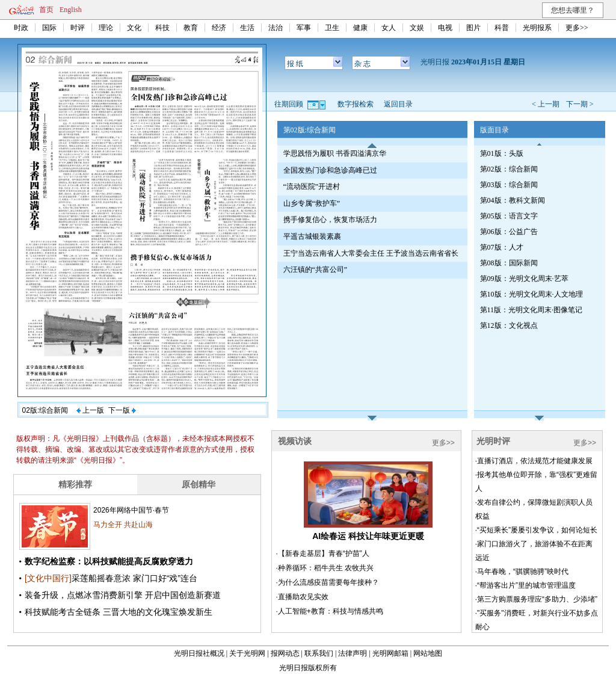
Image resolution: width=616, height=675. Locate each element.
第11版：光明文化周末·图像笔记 (531, 310)
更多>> (577, 28)
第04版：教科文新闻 (513, 200)
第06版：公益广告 (509, 232)
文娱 (417, 28)
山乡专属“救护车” (312, 203)
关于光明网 (247, 653)
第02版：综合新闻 (509, 169)
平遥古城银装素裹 (312, 236)
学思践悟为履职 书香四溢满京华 (335, 153)
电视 (445, 28)
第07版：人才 (502, 247)
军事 (304, 28)
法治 (276, 28)
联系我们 (319, 653)
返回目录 (398, 104)
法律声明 (353, 653)
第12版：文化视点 (509, 325)
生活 (247, 28)
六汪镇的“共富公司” (316, 270)
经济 (219, 28)
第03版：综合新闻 (509, 185)
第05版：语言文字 (509, 216)
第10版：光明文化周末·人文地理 (531, 294)
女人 (389, 28)
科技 (162, 28)
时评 (78, 28)
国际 (49, 28)
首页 (46, 10)
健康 (360, 28)
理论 (106, 28)
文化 (134, 28)
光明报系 (537, 28)
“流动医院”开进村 (312, 186)
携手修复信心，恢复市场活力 (330, 220)
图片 (473, 28)
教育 (191, 28)
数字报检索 (356, 104)
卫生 (332, 28)
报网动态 (285, 653)
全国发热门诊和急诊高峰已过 (330, 170)
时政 (21, 28)
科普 (502, 28)
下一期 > (580, 104)
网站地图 (428, 653)
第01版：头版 (502, 153)
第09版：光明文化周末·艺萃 (524, 279)
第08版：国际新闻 (509, 263)
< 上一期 (546, 104)
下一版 (122, 410)
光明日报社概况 (199, 653)
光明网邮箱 (390, 653)
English (71, 10)
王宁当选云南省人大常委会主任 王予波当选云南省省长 (371, 253)
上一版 (90, 410)
